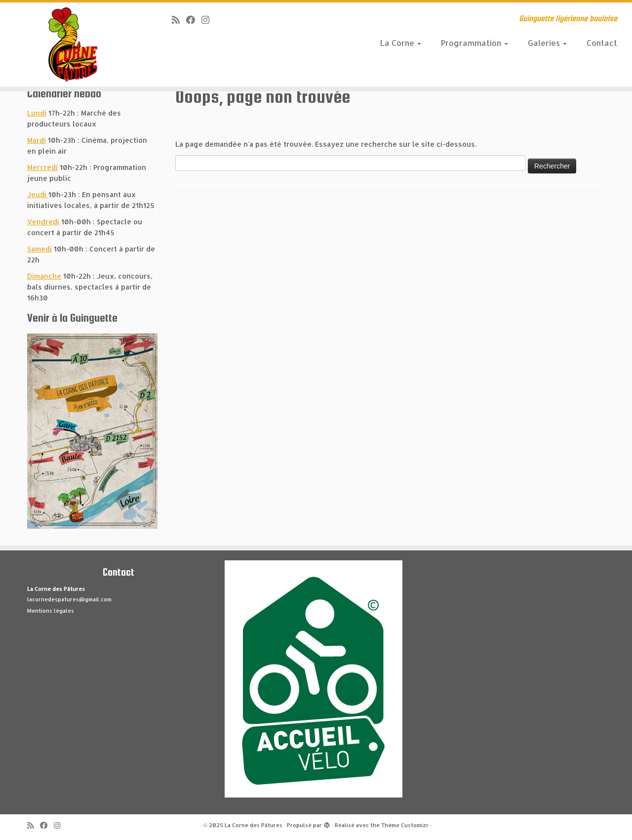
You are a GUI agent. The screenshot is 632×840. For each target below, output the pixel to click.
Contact (602, 43)
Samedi (39, 249)
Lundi (37, 113)
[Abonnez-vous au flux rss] (179, 20)
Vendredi (43, 222)
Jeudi (38, 194)
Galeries (547, 43)
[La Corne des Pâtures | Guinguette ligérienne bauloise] (73, 44)
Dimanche (44, 276)
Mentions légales (51, 611)
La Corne (401, 43)
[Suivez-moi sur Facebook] (194, 20)
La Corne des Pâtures (254, 825)
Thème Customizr (405, 825)
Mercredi (42, 167)
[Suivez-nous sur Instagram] (209, 20)
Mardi (37, 140)
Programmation (474, 43)
